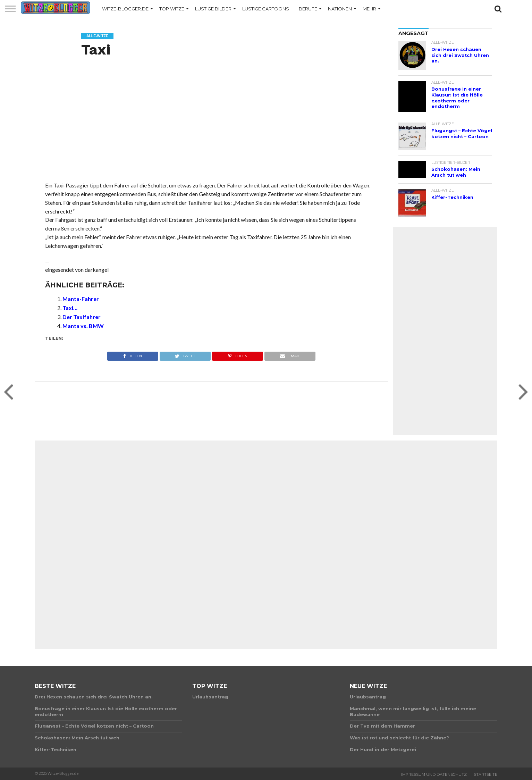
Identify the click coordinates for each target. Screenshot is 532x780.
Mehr (369, 9)
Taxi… (70, 308)
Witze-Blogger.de (125, 9)
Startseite (485, 774)
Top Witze (172, 9)
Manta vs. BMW (83, 326)
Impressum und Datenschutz (434, 774)
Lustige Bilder (213, 9)
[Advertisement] (211, 127)
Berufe (308, 9)
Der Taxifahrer (82, 317)
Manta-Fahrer (81, 299)
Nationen (340, 9)
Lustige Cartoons (266, 9)
